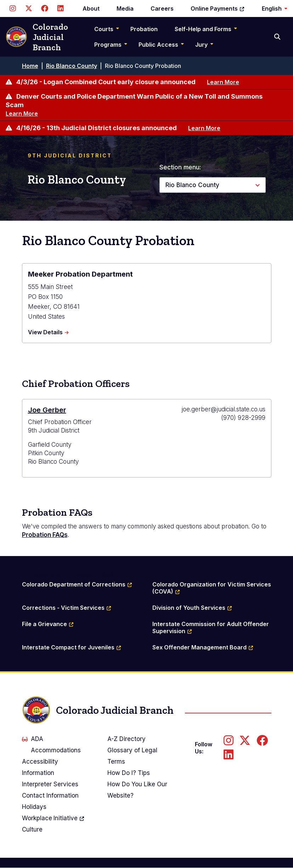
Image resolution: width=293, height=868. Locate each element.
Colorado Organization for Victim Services (212, 588)
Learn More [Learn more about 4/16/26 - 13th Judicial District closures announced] (204, 128)
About (91, 8)
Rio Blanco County (72, 66)
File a (48, 624)
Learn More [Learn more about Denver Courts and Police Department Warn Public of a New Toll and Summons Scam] (22, 114)
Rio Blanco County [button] (192, 185)
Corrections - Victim (67, 608)
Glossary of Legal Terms (132, 756)
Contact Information (50, 795)
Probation (144, 29)
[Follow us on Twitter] (29, 8)
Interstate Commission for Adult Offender (211, 627)
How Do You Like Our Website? (137, 790)
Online (218, 8)
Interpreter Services (50, 784)
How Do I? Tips (129, 773)
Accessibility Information (40, 767)
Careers (162, 8)
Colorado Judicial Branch (37, 37)
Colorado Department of (77, 584)
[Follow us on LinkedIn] (60, 8)
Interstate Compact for (72, 647)
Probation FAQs (45, 535)
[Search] (278, 37)
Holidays (34, 807)
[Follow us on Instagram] (13, 8)
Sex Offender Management (203, 647)
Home (30, 66)
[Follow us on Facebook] (44, 8)
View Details (48, 332)
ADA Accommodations (51, 745)
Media (125, 8)
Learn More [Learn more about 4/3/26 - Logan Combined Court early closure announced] (223, 82)
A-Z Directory (126, 739)
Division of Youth (192, 608)
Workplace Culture (53, 823)
